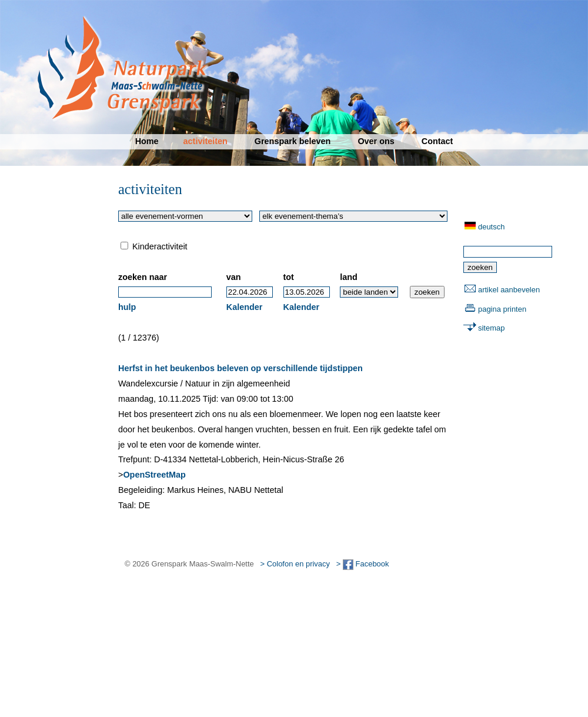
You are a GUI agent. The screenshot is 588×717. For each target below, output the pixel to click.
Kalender (245, 307)
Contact (437, 141)
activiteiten (206, 141)
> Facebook (363, 564)
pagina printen (502, 309)
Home (147, 141)
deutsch (491, 227)
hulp (127, 307)
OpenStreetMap (154, 475)
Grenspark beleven (293, 141)
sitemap (491, 328)
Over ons (376, 141)
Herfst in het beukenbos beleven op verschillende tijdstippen (240, 368)
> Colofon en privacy (295, 564)
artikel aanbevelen (509, 290)
